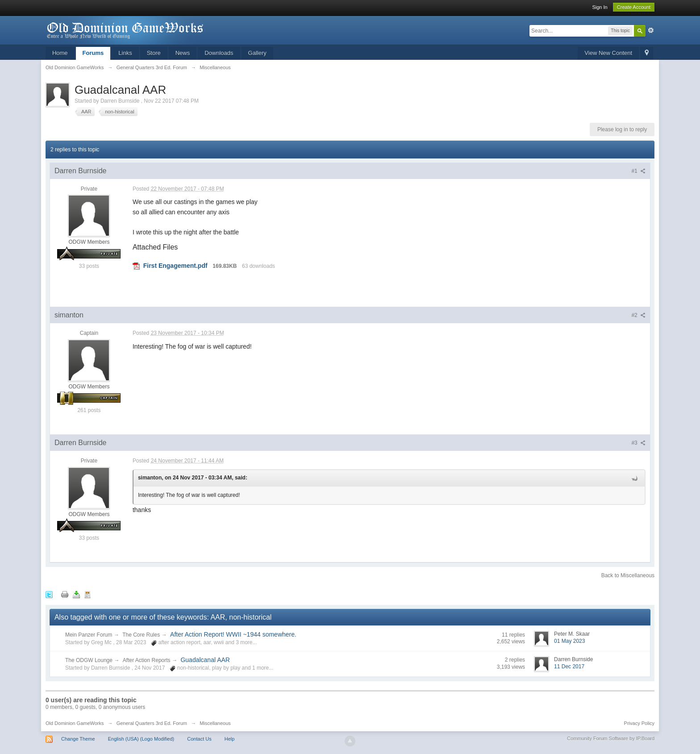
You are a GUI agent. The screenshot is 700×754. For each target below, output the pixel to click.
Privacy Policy (639, 723)
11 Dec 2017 (569, 667)
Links (125, 53)
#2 (638, 315)
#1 (638, 171)
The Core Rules (141, 635)
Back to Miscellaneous (628, 575)
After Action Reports (147, 660)
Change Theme (78, 739)
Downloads (219, 53)
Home (60, 53)
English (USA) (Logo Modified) (141, 739)
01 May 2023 (569, 641)
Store (154, 53)
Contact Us (199, 739)
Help (230, 739)
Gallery (257, 53)
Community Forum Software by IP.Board (611, 738)
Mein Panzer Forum (89, 635)
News (183, 53)
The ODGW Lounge (89, 660)
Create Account (634, 7)
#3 (638, 443)
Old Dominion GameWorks (75, 723)
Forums (93, 53)
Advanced (651, 30)
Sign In (600, 7)
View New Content (608, 53)
